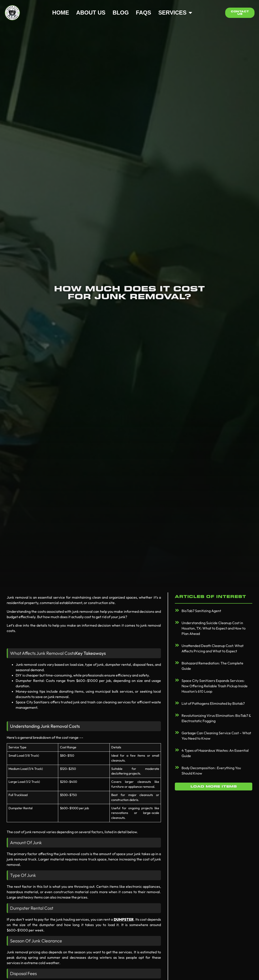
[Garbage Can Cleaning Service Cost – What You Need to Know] (177, 732)
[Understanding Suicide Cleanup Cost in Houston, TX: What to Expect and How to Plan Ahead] (177, 622)
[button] (214, 787)
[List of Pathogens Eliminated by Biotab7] (177, 703)
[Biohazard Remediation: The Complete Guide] (177, 663)
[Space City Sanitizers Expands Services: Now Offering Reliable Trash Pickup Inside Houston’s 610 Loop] (177, 680)
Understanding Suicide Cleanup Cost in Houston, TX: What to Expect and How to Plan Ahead (214, 628)
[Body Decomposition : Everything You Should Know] (177, 767)
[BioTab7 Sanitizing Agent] (177, 610)
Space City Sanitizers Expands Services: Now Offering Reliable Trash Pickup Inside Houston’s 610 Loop (215, 686)
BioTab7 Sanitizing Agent (201, 611)
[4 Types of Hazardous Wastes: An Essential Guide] (177, 750)
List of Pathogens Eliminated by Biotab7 (213, 703)
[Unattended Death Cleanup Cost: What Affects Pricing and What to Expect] (177, 645)
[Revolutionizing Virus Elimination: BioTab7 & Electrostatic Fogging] (177, 715)
